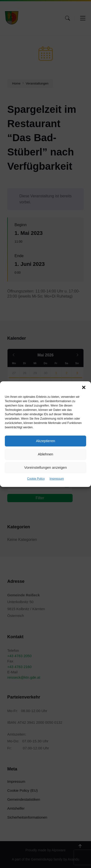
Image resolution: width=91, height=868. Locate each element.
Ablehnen (45, 454)
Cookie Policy (36, 479)
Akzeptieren (45, 441)
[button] (84, 387)
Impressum (57, 479)
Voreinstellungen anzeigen (45, 467)
